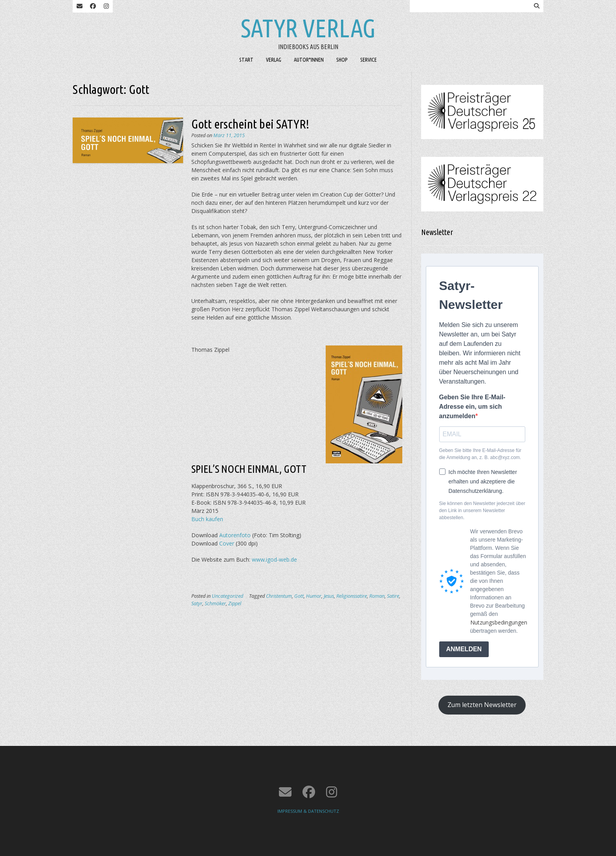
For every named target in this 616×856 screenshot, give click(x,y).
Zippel (235, 603)
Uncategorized (227, 596)
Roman (377, 596)
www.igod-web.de (274, 559)
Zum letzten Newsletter (482, 705)
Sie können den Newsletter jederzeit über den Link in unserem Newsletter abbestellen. (482, 511)
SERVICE (368, 60)
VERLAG (274, 60)
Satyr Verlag (308, 28)
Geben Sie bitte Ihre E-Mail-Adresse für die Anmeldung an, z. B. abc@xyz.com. (480, 454)
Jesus (329, 596)
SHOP (342, 60)
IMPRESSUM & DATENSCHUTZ (308, 811)
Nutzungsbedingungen (499, 622)
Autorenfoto (235, 535)
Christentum (279, 596)
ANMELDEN (464, 649)
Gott (299, 596)
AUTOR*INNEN (309, 60)
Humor (314, 596)
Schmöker (215, 603)
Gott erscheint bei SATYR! (250, 124)
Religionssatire (352, 596)
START (246, 60)
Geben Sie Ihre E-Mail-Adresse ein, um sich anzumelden (472, 407)
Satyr (197, 603)
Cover (227, 543)
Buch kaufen (207, 519)
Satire (393, 596)
